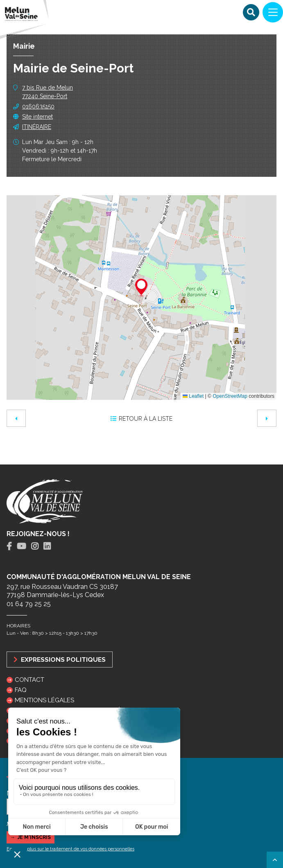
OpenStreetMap (230, 396)
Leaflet (193, 396)
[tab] (9, 547)
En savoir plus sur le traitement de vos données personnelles (70, 849)
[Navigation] (273, 12)
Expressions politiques (60, 659)
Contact (29, 680)
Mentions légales (44, 700)
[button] (141, 288)
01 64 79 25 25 (29, 604)
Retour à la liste (141, 419)
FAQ (21, 690)
